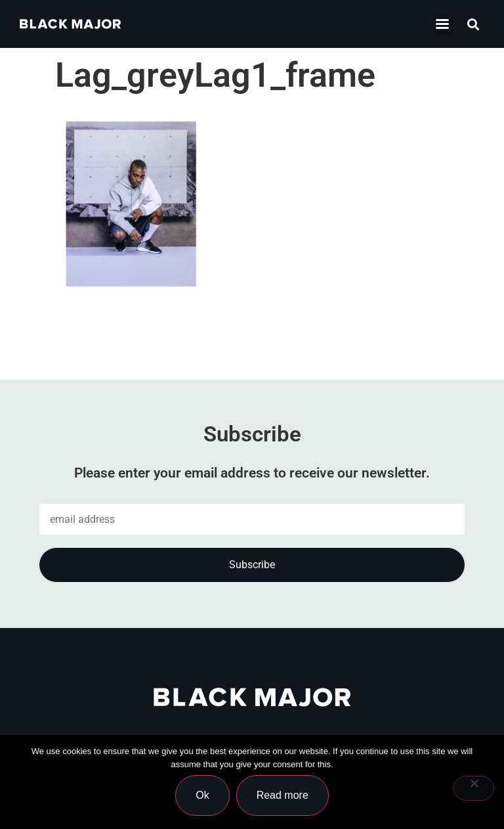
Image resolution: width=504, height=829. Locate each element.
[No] (474, 788)
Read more (283, 795)
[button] (443, 24)
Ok (202, 795)
